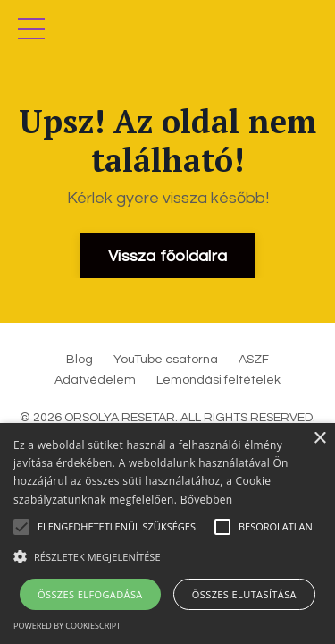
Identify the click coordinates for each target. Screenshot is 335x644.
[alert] (167, 534)
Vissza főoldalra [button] (167, 256)
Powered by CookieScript (67, 626)
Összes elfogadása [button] (90, 594)
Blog (80, 360)
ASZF (254, 360)
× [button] (319, 439)
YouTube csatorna (166, 360)
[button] (167, 556)
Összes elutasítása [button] (244, 594)
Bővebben (207, 500)
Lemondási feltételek (218, 380)
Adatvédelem (95, 380)
